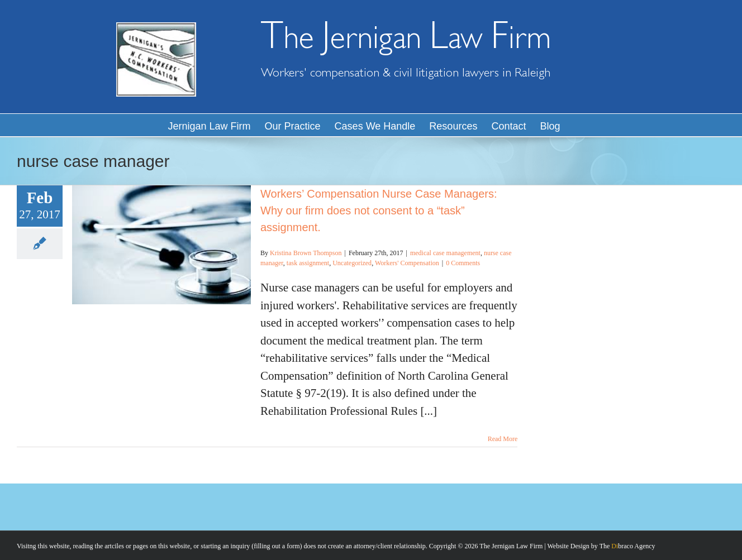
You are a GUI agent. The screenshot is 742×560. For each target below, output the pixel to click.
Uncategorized (352, 263)
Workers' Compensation (407, 263)
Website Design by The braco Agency (601, 546)
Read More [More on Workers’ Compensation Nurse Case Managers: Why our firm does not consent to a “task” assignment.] (503, 439)
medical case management (445, 253)
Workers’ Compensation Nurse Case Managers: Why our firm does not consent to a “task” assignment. (379, 210)
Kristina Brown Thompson (306, 253)
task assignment (308, 263)
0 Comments (463, 263)
